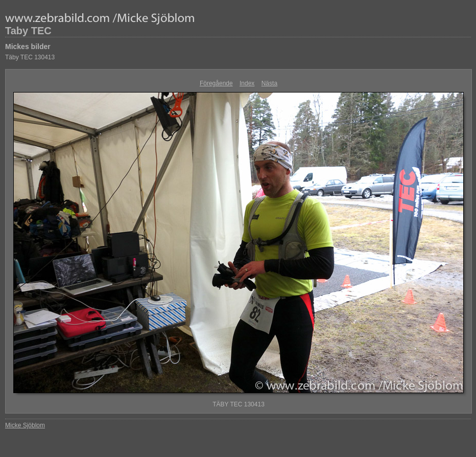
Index (247, 83)
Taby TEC (28, 31)
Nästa (269, 83)
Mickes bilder (28, 47)
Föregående (216, 83)
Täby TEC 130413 (30, 57)
